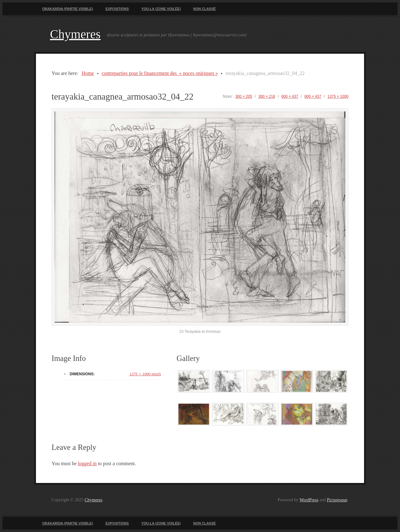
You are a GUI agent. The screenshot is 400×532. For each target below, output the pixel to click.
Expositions (117, 9)
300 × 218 (267, 96)
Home (88, 73)
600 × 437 (290, 96)
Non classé (204, 9)
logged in (87, 463)
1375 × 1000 (338, 96)
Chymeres (75, 34)
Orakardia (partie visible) (68, 9)
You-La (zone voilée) (161, 9)
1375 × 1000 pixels (145, 374)
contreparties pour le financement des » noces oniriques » (160, 73)
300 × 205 (244, 96)
